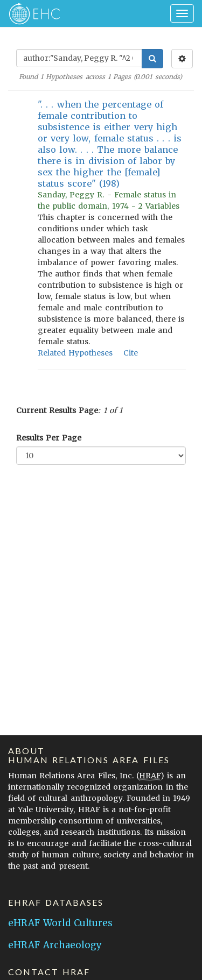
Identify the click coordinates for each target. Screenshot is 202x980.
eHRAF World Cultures (60, 923)
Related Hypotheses (75, 353)
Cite (131, 353)
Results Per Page (49, 438)
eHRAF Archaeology (55, 945)
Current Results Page (57, 410)
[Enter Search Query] (79, 58)
